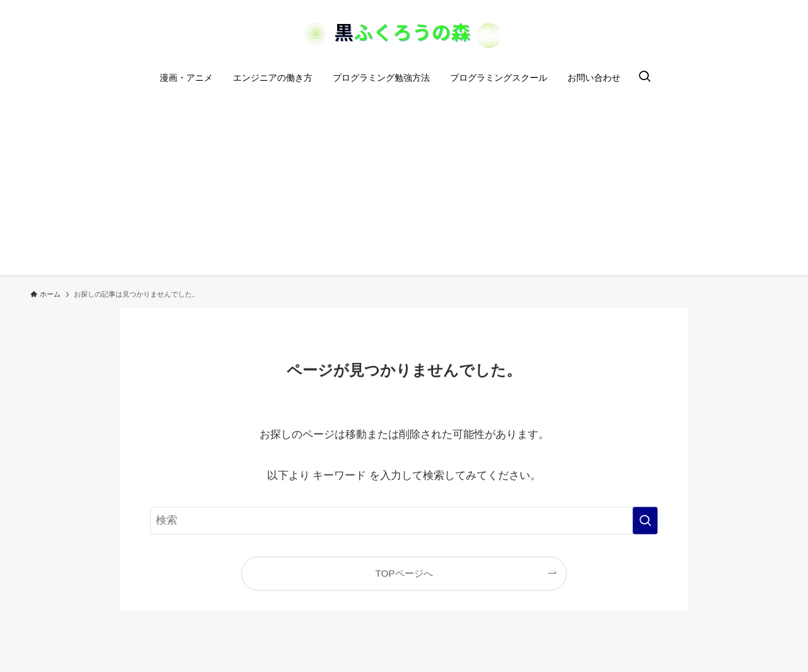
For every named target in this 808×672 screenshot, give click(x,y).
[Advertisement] (404, 187)
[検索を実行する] (645, 521)
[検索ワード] (404, 521)
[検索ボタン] (645, 78)
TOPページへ (404, 573)
